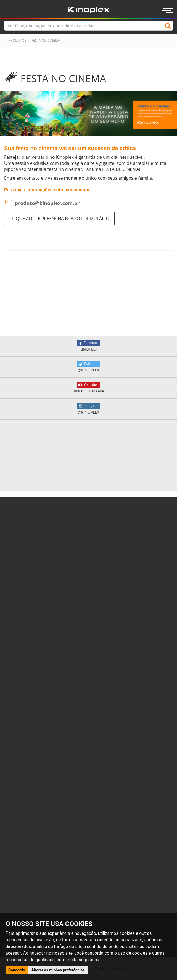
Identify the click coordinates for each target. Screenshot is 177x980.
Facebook (89, 343)
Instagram (89, 406)
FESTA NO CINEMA (46, 40)
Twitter (89, 364)
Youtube (89, 385)
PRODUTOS (17, 40)
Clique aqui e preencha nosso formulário (59, 219)
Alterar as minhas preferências (58, 970)
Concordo (17, 970)
